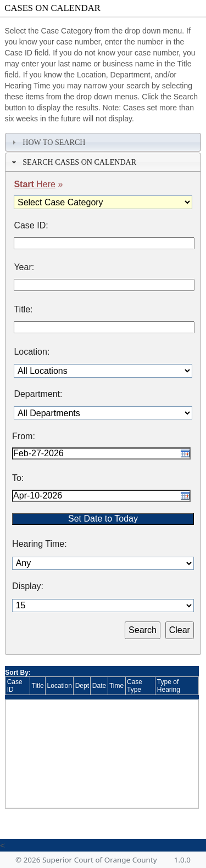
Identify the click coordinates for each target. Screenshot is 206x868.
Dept (82, 686)
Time (116, 686)
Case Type (135, 686)
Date (99, 686)
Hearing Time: (40, 544)
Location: (32, 352)
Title (38, 686)
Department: (38, 394)
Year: (24, 267)
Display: (28, 586)
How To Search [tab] (47, 142)
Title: (23, 310)
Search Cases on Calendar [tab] (73, 162)
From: (24, 436)
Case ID (15, 686)
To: (18, 478)
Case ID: (31, 226)
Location (60, 686)
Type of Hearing (169, 686)
